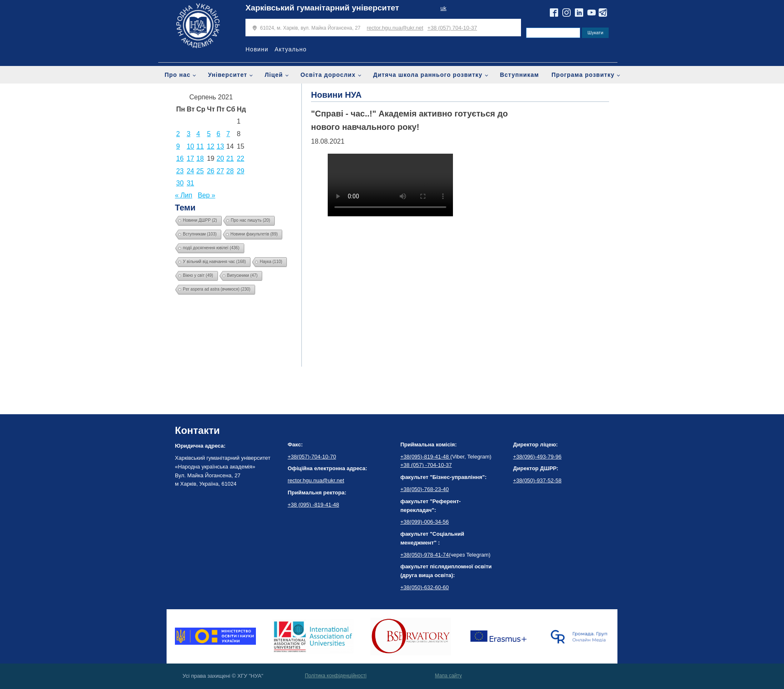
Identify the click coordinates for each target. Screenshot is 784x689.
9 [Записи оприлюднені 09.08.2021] (178, 146)
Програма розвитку (583, 75)
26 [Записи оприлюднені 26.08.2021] (211, 171)
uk (443, 8)
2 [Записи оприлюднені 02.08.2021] (178, 134)
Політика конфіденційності (336, 676)
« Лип (183, 195)
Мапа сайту (448, 676)
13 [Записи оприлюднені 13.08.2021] (220, 146)
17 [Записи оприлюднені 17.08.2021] (190, 158)
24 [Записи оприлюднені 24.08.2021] (190, 171)
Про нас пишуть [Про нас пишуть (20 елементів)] (250, 220)
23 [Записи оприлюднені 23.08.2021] (180, 171)
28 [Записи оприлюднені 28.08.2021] (230, 171)
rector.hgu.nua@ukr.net (395, 28)
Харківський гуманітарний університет (322, 8)
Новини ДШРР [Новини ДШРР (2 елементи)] (200, 220)
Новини (257, 49)
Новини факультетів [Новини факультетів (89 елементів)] (254, 234)
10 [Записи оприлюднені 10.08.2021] (190, 146)
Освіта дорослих (328, 75)
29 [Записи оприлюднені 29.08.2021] (240, 171)
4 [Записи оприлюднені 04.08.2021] (198, 134)
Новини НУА (336, 95)
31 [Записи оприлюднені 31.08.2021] (190, 183)
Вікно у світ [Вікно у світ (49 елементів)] (198, 275)
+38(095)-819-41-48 (425, 457)
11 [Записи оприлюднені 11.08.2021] (200, 146)
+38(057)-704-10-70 (312, 457)
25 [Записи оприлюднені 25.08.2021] (200, 171)
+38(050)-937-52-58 (537, 480)
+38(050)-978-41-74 (425, 555)
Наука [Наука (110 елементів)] (271, 262)
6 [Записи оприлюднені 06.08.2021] (219, 134)
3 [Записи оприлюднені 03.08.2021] (188, 134)
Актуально (291, 49)
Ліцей (274, 75)
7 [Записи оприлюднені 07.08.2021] (228, 134)
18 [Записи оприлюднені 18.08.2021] (200, 158)
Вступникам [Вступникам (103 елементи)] (200, 234)
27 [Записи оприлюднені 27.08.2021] (220, 171)
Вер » (207, 195)
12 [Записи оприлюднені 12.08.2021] (211, 146)
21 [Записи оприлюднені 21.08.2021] (230, 158)
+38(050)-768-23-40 (425, 489)
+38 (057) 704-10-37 (452, 28)
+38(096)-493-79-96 (537, 457)
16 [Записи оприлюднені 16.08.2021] (180, 158)
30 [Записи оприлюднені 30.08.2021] (180, 183)
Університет (228, 75)
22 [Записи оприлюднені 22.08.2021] (240, 158)
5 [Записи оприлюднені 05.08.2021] (209, 134)
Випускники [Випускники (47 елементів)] (243, 275)
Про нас (177, 75)
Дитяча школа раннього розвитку (428, 75)
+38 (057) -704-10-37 (426, 465)
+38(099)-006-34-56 (425, 522)
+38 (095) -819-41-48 (313, 505)
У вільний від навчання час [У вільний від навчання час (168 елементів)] (214, 262)
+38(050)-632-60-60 (425, 587)
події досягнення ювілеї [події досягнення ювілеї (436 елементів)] (211, 248)
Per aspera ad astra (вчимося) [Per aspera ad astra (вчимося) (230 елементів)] (217, 289)
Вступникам (519, 75)
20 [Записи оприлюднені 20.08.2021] (220, 158)
